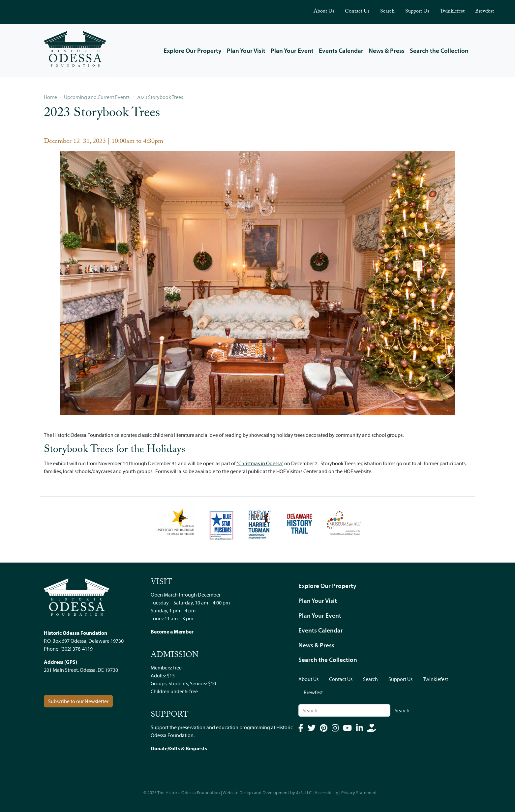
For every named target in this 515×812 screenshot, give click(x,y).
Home (50, 97)
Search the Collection (439, 50)
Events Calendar (341, 50)
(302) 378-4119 (76, 649)
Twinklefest (452, 12)
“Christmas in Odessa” (260, 463)
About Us (324, 12)
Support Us (417, 12)
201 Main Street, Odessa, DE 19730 (81, 670)
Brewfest (485, 12)
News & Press (387, 50)
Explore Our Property (193, 50)
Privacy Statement (359, 793)
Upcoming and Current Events (97, 97)
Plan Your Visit (246, 50)
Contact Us (357, 12)
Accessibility (326, 793)
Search (387, 12)
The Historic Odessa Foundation (189, 793)
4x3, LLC (304, 793)
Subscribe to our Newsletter (78, 701)
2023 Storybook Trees (160, 97)
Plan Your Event (292, 50)
